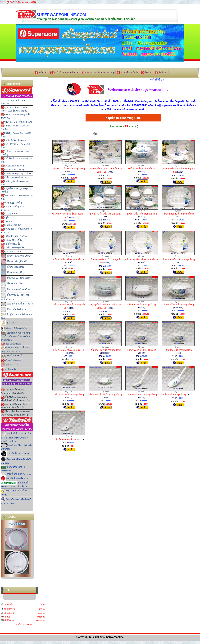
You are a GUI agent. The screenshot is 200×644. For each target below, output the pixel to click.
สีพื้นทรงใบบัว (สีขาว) (13, 309)
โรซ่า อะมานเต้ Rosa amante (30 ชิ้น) (17, 197)
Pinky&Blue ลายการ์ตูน (13, 166)
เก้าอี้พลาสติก (9, 369)
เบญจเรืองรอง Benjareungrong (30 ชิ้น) (16, 190)
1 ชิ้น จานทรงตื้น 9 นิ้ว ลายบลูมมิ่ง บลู (142, 259)
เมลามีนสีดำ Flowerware (15, 454)
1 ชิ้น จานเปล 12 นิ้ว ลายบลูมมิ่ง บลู (178, 214)
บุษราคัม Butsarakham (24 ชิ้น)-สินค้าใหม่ (16, 116)
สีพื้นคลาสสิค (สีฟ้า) (13, 267)
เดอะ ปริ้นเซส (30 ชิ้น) (12, 170)
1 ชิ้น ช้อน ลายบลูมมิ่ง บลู (65, 439)
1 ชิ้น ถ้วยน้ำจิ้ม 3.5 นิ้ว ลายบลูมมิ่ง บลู (105, 395)
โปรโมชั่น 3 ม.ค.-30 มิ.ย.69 (64, 72)
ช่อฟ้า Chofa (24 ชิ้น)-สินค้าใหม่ (17, 122)
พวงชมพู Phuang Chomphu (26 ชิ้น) (16, 135)
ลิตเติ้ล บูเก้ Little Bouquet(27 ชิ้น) (15, 183)
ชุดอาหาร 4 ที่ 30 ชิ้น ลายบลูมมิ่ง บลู (69, 168)
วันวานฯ (6, 221)
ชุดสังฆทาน (9, 323)
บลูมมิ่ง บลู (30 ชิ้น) (11, 244)
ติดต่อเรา (161, 72)
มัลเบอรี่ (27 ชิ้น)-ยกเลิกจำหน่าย (13, 208)
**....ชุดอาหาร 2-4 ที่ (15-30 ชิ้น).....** (13, 102)
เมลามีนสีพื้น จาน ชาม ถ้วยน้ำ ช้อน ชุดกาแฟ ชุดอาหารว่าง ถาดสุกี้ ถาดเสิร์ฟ (16, 437)
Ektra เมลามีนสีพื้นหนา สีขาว (17, 304)
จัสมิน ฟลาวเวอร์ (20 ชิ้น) (14, 236)
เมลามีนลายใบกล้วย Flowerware (13, 469)
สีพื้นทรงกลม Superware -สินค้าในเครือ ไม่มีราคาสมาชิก (15, 399)
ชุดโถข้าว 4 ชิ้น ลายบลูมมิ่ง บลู (142, 168)
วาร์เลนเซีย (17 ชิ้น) (11, 203)
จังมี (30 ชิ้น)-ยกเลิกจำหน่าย (15, 178)
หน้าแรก (41, 72)
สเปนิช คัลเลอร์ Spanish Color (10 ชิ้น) (16, 127)
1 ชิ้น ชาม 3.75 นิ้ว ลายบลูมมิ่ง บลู (69, 395)
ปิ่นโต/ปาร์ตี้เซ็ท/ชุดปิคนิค (14, 329)
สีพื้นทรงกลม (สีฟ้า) (13, 273)
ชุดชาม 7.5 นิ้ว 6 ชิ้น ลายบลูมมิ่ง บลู (105, 214)
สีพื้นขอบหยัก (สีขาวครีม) (15, 290)
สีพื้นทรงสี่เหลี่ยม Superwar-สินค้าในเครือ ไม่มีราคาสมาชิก (15, 413)
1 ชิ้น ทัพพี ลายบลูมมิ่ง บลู (175, 395)
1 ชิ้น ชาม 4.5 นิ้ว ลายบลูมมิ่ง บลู (142, 350)
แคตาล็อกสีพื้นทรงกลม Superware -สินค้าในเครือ (13, 391)
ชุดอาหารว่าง (9, 365)
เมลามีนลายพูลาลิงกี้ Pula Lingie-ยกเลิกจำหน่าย (15, 349)
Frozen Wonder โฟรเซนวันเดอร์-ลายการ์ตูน (16, 501)
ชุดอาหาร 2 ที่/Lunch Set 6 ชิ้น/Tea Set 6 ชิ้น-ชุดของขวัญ (14, 109)
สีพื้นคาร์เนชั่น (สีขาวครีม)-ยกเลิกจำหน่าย (16, 297)
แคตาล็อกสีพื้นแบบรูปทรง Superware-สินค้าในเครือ (14, 406)
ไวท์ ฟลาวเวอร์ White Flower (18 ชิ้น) (15, 153)
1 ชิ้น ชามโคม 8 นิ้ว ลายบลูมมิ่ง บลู (178, 305)
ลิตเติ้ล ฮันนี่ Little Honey (13, 140)
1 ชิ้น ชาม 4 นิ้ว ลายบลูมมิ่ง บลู (178, 350)
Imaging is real (9, 214)
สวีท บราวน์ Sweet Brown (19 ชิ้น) (15, 146)
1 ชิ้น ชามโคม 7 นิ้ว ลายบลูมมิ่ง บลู (69, 350)
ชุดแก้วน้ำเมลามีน (12, 356)
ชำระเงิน (147, 72)
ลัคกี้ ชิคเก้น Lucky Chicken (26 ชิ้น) (16, 160)
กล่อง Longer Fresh (11, 344)
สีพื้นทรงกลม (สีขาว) (13, 284)
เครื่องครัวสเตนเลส (11, 360)
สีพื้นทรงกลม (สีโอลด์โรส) (15, 278)
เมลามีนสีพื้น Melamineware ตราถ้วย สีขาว (15, 484)
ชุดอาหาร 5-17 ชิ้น (11, 252)
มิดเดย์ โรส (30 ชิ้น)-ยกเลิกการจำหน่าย (16, 231)
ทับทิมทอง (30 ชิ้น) (11, 225)
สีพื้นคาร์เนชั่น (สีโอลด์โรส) (16, 256)
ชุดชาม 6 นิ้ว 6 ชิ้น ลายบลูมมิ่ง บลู (142, 214)
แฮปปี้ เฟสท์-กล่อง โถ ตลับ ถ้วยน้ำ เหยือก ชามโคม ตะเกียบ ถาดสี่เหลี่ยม (15, 336)
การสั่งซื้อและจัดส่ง (127, 72)
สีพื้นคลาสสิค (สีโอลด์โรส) (16, 262)
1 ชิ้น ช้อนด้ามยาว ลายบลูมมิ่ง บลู (142, 395)
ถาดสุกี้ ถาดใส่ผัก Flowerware (17, 474)
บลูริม (5, 218)
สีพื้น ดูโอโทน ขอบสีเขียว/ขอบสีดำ (17, 316)
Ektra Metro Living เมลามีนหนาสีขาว (16, 447)
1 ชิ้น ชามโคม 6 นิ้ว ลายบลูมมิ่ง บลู (105, 350)
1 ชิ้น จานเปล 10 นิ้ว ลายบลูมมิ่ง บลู (69, 259)
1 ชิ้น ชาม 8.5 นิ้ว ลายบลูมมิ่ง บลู (142, 305)
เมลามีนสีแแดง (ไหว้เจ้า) (15, 478)
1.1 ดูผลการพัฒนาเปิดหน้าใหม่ (18, 2)
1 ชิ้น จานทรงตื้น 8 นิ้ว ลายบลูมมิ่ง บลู (178, 259)
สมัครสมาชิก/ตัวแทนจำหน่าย (98, 72)
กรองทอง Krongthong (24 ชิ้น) (16, 174)
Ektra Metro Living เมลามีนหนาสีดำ (16, 461)
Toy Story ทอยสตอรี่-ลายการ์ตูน (15, 492)
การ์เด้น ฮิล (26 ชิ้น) (11, 240)
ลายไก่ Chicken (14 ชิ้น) (13, 248)
